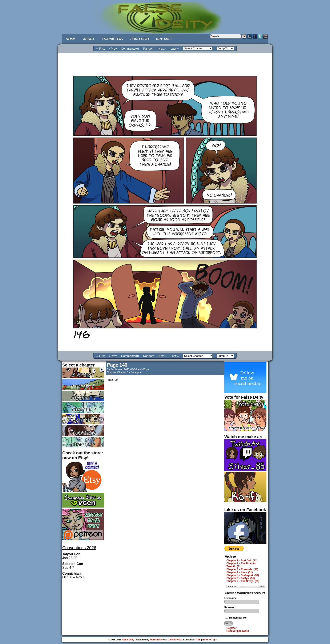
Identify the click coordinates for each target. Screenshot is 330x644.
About (88, 39)
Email (265, 36)
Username (230, 598)
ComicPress (174, 640)
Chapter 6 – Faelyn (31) (241, 578)
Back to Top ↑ (210, 640)
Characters (112, 39)
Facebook (255, 36)
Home (71, 39)
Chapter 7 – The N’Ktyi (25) (243, 581)
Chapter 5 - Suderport (129, 372)
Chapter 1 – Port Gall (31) (242, 561)
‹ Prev (113, 49)
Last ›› (175, 49)
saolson (115, 369)
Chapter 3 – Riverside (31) (242, 569)
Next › (162, 49)
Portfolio (139, 39)
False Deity (165, 14)
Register (232, 628)
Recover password (238, 631)
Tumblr (250, 36)
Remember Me (236, 618)
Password (230, 607)
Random (149, 49)
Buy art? (163, 39)
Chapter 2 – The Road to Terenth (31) (241, 565)
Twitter (260, 36)
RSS (198, 640)
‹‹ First (100, 49)
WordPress (156, 640)
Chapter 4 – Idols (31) (240, 572)
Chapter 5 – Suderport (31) (243, 575)
